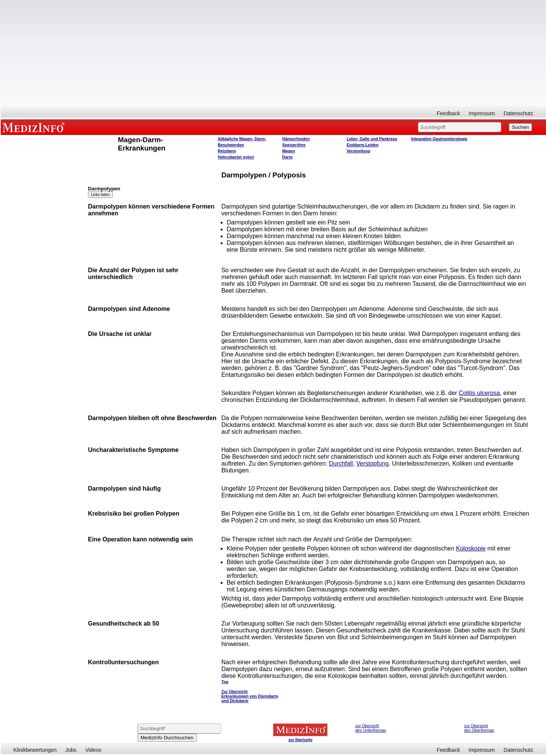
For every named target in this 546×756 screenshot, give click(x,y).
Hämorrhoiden (296, 139)
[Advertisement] (273, 53)
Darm (287, 157)
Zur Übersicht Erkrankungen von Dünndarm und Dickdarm (250, 696)
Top (225, 682)
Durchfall (341, 463)
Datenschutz (518, 113)
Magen (289, 151)
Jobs (71, 750)
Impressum (482, 113)
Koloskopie (471, 548)
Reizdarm (227, 151)
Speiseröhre (294, 145)
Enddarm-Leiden (362, 145)
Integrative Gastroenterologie (439, 139)
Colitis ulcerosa (479, 393)
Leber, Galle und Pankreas (372, 139)
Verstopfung (358, 151)
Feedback (448, 113)
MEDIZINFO (35, 127)
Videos (93, 750)
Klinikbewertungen (35, 750)
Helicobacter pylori (236, 157)
